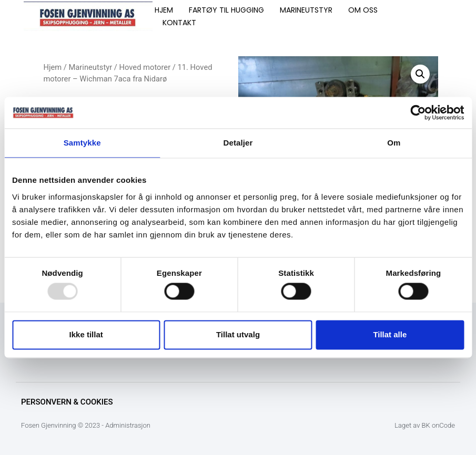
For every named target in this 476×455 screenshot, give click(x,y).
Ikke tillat (86, 334)
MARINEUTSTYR (306, 10)
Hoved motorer (145, 67)
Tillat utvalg (238, 334)
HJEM (164, 10)
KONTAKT (179, 23)
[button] (420, 74)
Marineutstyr (91, 67)
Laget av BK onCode (425, 425)
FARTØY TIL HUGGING (226, 10)
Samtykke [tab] (82, 143)
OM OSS (363, 10)
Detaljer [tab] (238, 143)
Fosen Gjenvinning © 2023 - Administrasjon (86, 425)
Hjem (52, 67)
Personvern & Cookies (67, 402)
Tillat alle (390, 334)
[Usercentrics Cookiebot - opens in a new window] (418, 112)
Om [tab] (394, 143)
